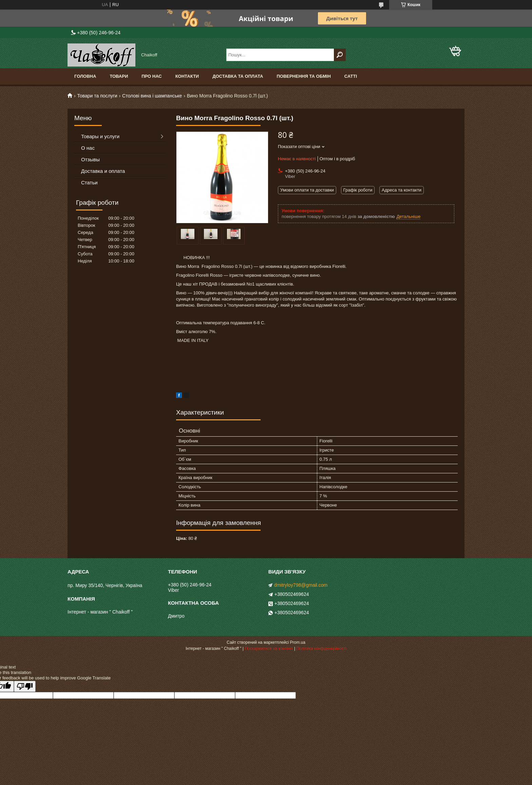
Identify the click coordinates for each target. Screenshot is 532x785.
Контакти (187, 76)
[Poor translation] (25, 686)
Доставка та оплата (238, 76)
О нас (88, 148)
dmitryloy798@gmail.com (301, 585)
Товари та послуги (97, 96)
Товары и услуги (100, 136)
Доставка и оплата (103, 171)
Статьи (89, 182)
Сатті (351, 76)
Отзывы (90, 159)
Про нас (151, 76)
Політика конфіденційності (321, 649)
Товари (119, 76)
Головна (85, 76)
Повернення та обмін (303, 76)
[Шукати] (340, 55)
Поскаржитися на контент (269, 649)
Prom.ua (298, 642)
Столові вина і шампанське (152, 96)
